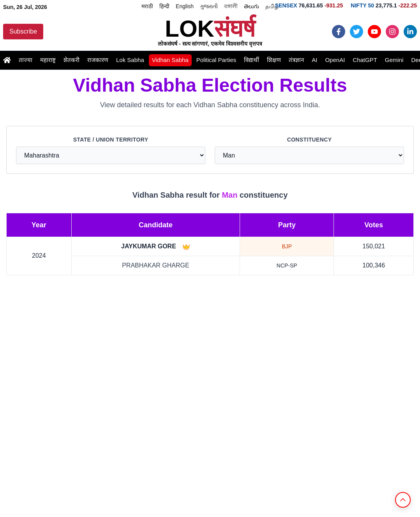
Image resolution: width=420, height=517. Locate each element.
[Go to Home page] (7, 60)
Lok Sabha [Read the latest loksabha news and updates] (130, 60)
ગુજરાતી (209, 6)
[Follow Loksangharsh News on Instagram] (392, 32)
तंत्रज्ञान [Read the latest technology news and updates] (296, 60)
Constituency (310, 140)
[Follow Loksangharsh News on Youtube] (374, 32)
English (185, 6)
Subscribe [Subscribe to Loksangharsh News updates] (23, 31)
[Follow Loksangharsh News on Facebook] (339, 32)
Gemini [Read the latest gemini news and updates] (394, 60)
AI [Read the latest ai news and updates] (314, 60)
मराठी (147, 6)
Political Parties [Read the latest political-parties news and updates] (216, 60)
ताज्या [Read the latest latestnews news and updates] (26, 60)
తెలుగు (251, 6)
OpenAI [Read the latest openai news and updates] (335, 60)
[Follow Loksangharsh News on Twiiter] (356, 32)
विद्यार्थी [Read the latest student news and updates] (251, 60)
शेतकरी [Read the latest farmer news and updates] (71, 60)
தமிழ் (272, 6)
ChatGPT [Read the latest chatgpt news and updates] (365, 60)
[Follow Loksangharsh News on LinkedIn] (410, 32)
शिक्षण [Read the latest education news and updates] (274, 60)
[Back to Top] (403, 500)
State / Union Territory (111, 140)
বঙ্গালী (231, 6)
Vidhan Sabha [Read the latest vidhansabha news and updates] (170, 60)
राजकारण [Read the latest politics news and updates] (98, 60)
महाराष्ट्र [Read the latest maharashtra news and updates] (48, 60)
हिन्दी (164, 6)
